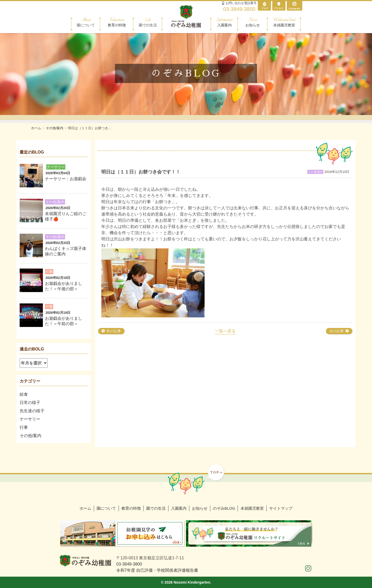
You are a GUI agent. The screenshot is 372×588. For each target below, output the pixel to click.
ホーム (85, 508)
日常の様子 (30, 403)
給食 (24, 394)
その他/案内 (30, 436)
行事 (24, 427)
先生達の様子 (32, 411)
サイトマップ (281, 508)
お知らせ (253, 22)
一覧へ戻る (225, 331)
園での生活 (156, 508)
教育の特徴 (117, 22)
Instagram (295, 6)
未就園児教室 (284, 22)
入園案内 (224, 22)
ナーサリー (30, 419)
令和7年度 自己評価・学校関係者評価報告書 (157, 570)
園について (106, 508)
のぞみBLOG (224, 508)
